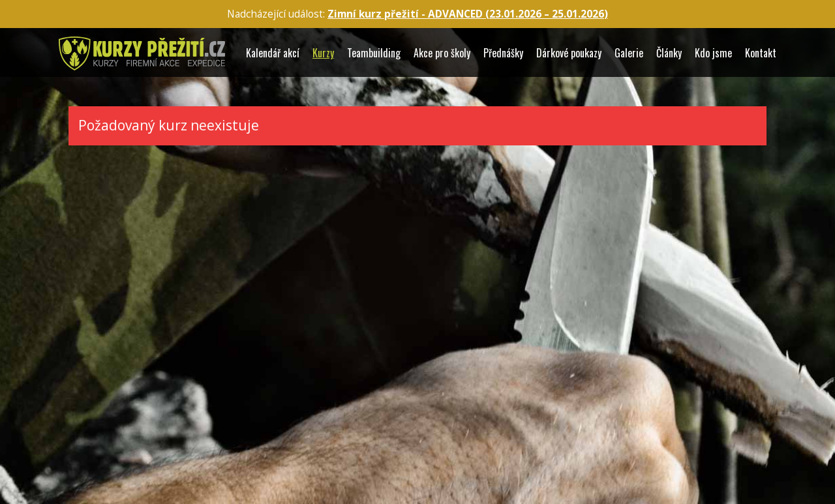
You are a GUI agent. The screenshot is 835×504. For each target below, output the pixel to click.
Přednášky (503, 53)
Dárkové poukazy (569, 53)
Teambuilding (374, 53)
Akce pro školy (442, 53)
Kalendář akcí (273, 53)
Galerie (629, 53)
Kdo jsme (713, 53)
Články (669, 53)
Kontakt (761, 53)
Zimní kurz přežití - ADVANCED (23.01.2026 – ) (468, 14)
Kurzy (323, 53)
